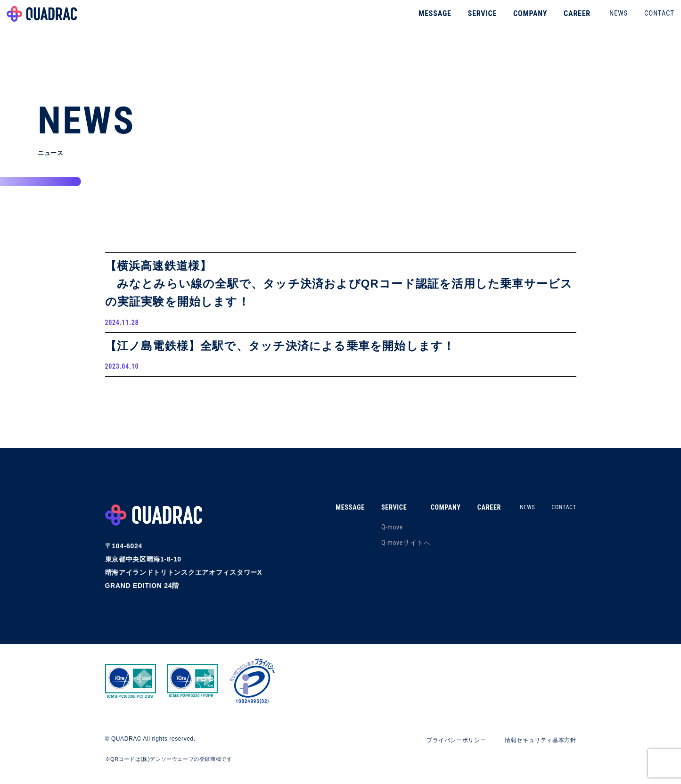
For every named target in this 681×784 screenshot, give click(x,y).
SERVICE (465, 21)
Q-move (377, 537)
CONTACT (642, 21)
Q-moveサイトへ (390, 553)
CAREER (560, 21)
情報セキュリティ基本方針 (534, 750)
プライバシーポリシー (439, 750)
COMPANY (513, 21)
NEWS (602, 21)
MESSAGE (418, 21)
